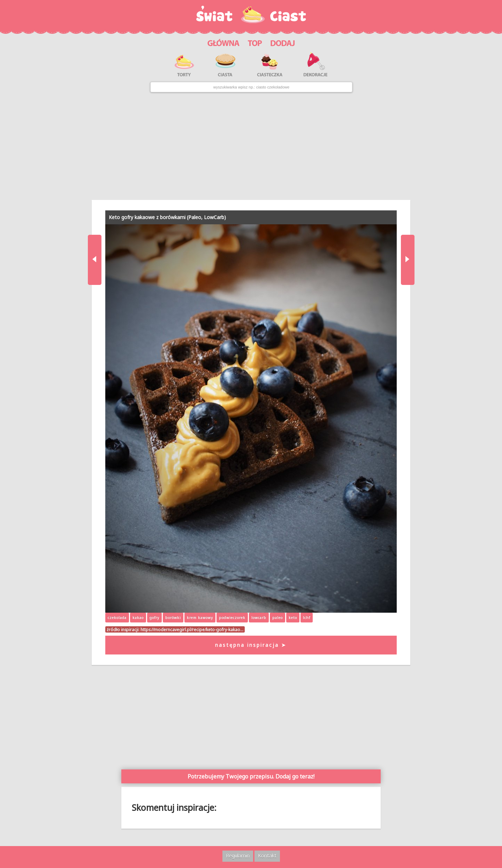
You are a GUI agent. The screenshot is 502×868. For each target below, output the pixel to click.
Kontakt (267, 856)
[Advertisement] (251, 146)
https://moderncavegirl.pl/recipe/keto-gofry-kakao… (192, 629)
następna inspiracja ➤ (251, 645)
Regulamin (238, 856)
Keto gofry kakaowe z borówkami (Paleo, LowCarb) (167, 217)
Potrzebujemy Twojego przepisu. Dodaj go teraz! (251, 776)
